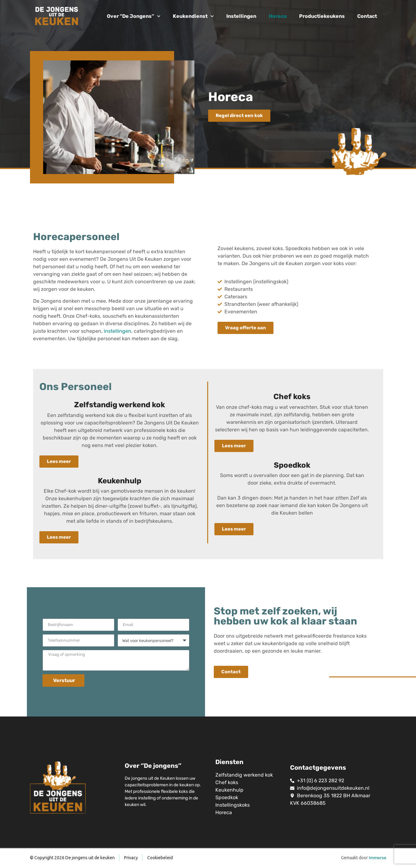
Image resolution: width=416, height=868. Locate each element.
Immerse (378, 858)
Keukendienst (193, 16)
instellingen (118, 331)
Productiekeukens (322, 16)
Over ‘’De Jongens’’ (134, 16)
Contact (367, 16)
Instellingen (241, 16)
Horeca (278, 16)
